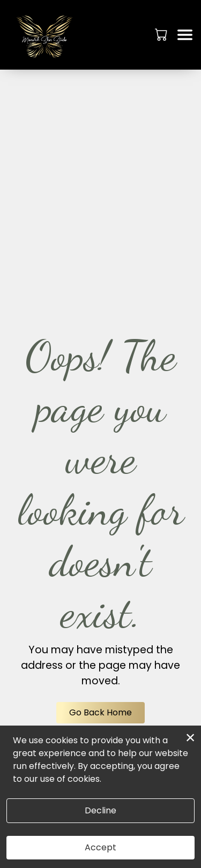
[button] (162, 34)
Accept (100, 847)
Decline (100, 810)
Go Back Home (100, 712)
